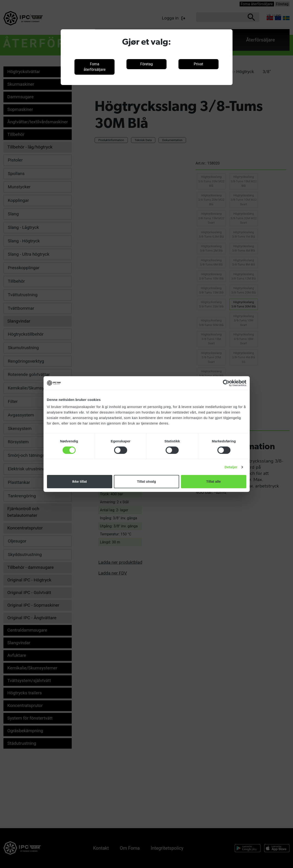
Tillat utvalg (146, 481)
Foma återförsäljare (94, 67)
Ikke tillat (79, 481)
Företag (146, 64)
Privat (199, 64)
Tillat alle (214, 481)
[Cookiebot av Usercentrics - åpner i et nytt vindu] (226, 383)
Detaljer (231, 467)
